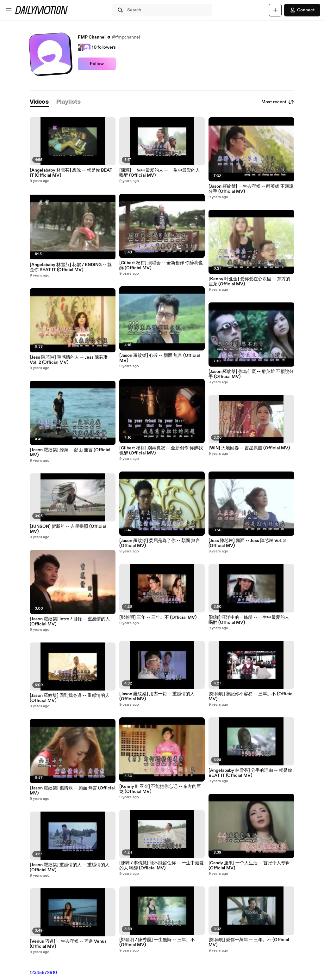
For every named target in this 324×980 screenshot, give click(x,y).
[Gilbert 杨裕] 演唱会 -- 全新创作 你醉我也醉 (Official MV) (161, 265)
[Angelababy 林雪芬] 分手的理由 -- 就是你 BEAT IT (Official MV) (250, 773)
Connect (302, 10)
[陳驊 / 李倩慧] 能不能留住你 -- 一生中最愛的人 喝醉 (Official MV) (162, 866)
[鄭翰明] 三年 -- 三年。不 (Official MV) (158, 618)
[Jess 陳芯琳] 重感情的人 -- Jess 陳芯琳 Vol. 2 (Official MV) (69, 360)
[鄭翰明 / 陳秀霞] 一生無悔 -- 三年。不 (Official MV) (157, 942)
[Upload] (275, 10)
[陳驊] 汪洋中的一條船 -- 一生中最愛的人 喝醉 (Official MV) (249, 620)
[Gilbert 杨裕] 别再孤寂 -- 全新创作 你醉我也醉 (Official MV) (161, 451)
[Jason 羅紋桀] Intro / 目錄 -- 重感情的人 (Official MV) (70, 622)
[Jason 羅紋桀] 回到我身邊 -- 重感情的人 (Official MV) (70, 698)
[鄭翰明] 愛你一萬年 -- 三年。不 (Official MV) (249, 942)
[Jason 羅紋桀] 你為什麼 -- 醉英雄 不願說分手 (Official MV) (251, 374)
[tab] (39, 102)
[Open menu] (9, 10)
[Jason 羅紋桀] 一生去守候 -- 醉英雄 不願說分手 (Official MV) (251, 189)
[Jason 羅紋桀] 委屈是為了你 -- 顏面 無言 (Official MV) (160, 543)
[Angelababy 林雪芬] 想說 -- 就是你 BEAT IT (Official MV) (71, 173)
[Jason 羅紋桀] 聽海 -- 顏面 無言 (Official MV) (70, 453)
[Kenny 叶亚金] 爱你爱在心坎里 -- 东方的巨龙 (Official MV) (249, 282)
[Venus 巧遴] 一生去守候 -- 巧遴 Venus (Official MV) (68, 944)
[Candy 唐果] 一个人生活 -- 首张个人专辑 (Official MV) (249, 866)
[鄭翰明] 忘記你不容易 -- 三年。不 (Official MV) (251, 697)
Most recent (278, 102)
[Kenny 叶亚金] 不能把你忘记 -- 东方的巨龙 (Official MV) (160, 789)
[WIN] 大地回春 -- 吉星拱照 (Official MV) (249, 448)
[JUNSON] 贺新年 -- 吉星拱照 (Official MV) (68, 529)
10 (55, 973)
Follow (97, 64)
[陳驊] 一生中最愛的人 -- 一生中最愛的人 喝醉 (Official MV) (160, 173)
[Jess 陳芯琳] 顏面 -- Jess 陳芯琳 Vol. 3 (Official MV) (247, 543)
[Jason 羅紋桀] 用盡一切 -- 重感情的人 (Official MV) (157, 697)
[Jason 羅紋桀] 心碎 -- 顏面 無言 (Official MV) (160, 358)
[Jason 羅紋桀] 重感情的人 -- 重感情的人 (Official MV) (70, 867)
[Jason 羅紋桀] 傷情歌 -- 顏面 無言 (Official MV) (72, 791)
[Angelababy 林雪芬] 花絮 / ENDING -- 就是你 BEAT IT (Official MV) (71, 267)
